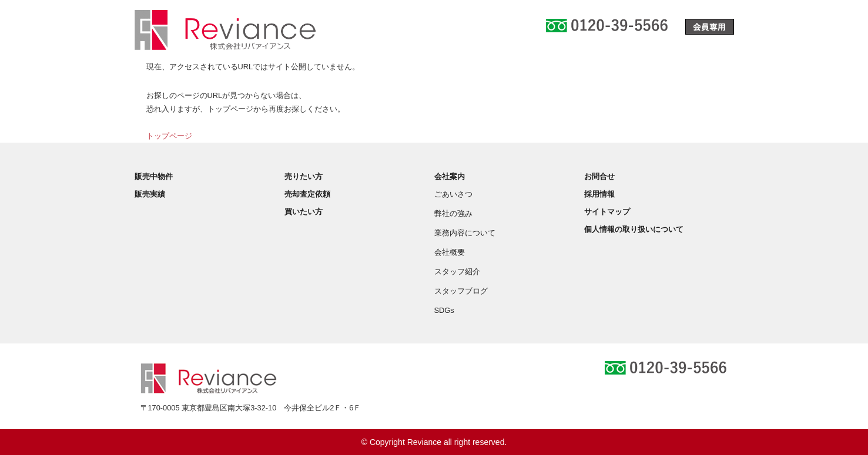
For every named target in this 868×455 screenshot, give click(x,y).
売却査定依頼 (307, 194)
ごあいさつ (453, 194)
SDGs (444, 310)
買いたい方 (304, 212)
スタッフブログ (461, 291)
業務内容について (465, 233)
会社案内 (450, 176)
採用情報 (599, 194)
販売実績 (150, 194)
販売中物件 (154, 176)
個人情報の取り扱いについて (634, 229)
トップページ (169, 136)
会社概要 (450, 252)
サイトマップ (607, 212)
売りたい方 (304, 176)
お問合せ (599, 176)
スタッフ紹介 (457, 272)
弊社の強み (453, 213)
